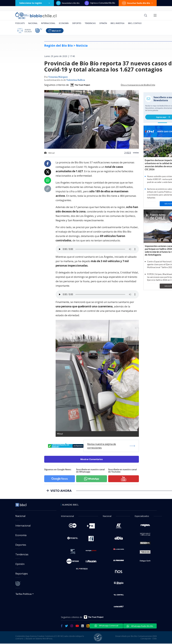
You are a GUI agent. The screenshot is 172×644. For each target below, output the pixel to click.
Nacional (33, 23)
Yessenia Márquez (58, 77)
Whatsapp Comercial (106, 626)
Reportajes (22, 574)
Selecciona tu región (35, 3)
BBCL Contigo (135, 23)
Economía (64, 23)
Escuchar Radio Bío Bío (138, 3)
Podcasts (20, 23)
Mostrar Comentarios (92, 459)
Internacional (48, 23)
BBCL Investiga (118, 23)
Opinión (103, 23)
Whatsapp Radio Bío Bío (140, 626)
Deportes (77, 23)
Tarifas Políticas (24, 594)
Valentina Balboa (76, 80)
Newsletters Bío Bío (68, 3)
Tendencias (90, 23)
